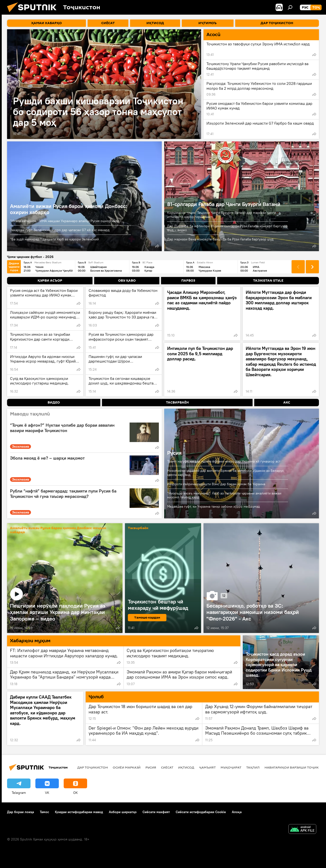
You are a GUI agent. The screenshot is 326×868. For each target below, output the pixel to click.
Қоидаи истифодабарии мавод (79, 812)
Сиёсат (167, 767)
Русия (174, 453)
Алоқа (237, 812)
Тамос (44, 812)
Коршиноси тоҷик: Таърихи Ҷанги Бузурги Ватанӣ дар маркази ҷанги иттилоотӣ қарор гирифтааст (222, 215)
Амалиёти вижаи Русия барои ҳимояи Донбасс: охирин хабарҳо (69, 209)
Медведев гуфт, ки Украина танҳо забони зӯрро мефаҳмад (214, 506)
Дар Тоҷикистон (93, 767)
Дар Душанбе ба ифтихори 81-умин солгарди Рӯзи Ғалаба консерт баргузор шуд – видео (227, 228)
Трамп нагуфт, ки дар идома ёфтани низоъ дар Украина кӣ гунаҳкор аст (224, 461)
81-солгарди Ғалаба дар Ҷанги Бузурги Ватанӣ (224, 204)
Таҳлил (253, 767)
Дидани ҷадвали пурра (14, 267)
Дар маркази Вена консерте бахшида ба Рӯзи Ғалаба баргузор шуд (220, 239)
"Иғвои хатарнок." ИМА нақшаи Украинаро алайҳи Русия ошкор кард (65, 221)
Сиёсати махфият (156, 812)
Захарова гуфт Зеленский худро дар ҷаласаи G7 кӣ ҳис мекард (60, 230)
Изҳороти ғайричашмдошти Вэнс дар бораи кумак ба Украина (216, 484)
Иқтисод (186, 767)
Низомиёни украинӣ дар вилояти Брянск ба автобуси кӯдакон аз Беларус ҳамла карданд (225, 473)
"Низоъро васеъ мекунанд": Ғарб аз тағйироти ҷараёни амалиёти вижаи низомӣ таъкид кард (224, 495)
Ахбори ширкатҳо (123, 812)
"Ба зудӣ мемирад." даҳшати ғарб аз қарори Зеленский (54, 239)
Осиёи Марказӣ (127, 767)
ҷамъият (207, 767)
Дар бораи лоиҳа (20, 812)
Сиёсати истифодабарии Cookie (201, 812)
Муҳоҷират (231, 767)
